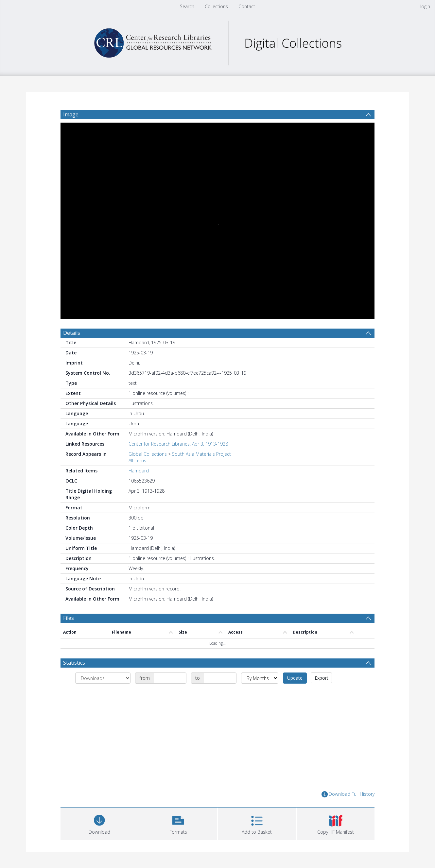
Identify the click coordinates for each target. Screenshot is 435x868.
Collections (216, 6)
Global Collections (148, 454)
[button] (178, 823)
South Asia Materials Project (201, 454)
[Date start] (170, 678)
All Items (137, 460)
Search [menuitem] (187, 6)
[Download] (100, 823)
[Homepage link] (217, 41)
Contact (247, 6)
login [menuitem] (425, 6)
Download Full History (348, 794)
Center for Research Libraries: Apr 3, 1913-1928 (178, 444)
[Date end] (220, 678)
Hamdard (139, 471)
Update (295, 678)
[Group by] (103, 678)
